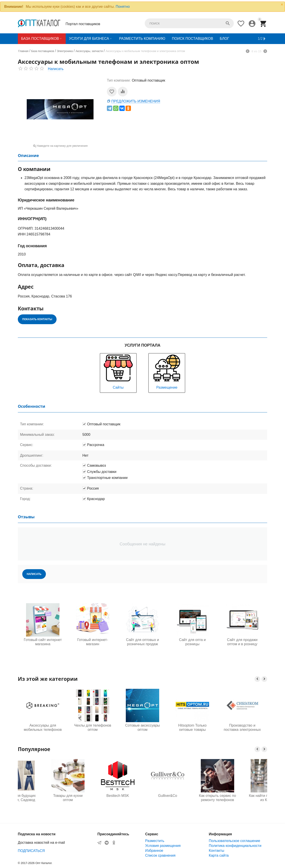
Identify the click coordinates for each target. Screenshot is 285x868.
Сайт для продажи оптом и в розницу (242, 642)
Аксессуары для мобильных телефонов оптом (43, 728)
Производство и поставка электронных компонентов (242, 728)
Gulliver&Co (192, 796)
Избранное (154, 851)
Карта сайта (219, 855)
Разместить (155, 841)
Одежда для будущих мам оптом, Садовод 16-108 (43, 798)
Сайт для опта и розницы (192, 642)
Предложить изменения (136, 101)
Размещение (167, 371)
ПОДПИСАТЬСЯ (31, 851)
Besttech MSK (142, 796)
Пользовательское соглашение (234, 841)
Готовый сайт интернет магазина (43, 642)
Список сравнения (160, 855)
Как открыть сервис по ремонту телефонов (242, 798)
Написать (56, 69)
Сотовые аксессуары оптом (142, 727)
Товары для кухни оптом (93, 798)
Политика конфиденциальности (235, 846)
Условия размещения (163, 846)
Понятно (123, 7)
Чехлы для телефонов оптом (93, 727)
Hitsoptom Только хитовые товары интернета (192, 728)
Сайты (118, 371)
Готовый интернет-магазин (93, 642)
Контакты (217, 851)
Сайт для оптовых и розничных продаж (142, 642)
